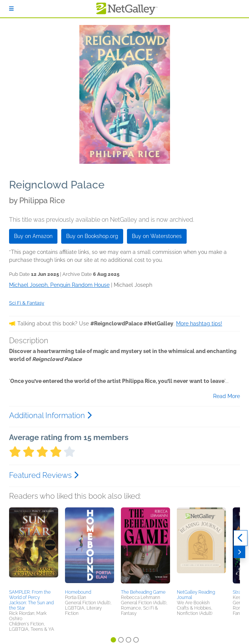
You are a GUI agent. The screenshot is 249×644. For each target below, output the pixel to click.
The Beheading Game (143, 592)
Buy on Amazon (33, 236)
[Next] (239, 552)
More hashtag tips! (199, 324)
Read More (227, 396)
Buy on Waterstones (157, 236)
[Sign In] (11, 9)
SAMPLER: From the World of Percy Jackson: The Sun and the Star (31, 600)
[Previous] (240, 538)
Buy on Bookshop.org (92, 236)
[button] (34, 547)
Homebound (78, 592)
